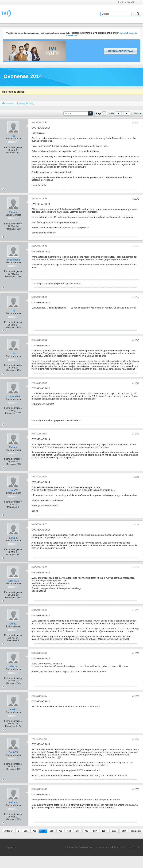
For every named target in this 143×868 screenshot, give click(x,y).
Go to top (134, 847)
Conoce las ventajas (120, 51)
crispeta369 (13, 260)
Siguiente (136, 831)
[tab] (26, 103)
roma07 (13, 490)
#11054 (136, 739)
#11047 (136, 434)
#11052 (136, 653)
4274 (124, 831)
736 (34, 831)
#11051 (136, 610)
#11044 (136, 297)
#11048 (136, 477)
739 (60, 831)
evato (13, 709)
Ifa (13, 136)
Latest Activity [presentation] (26, 103)
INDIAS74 (13, 581)
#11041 (136, 123)
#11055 (136, 789)
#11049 (136, 525)
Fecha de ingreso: (13, 147)
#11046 (136, 383)
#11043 (136, 246)
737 (43, 831)
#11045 (136, 340)
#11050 (136, 567)
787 (86, 831)
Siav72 (13, 667)
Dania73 (13, 752)
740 (69, 831)
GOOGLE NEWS (103, 847)
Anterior (8, 831)
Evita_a (13, 212)
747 (78, 831)
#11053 (136, 696)
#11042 (136, 199)
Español (11, 847)
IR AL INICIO (120, 847)
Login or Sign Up (128, 2)
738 (52, 831)
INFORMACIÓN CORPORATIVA (79, 847)
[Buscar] (118, 14)
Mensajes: (11, 153)
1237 (104, 831)
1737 (114, 831)
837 (95, 831)
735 (26, 831)
